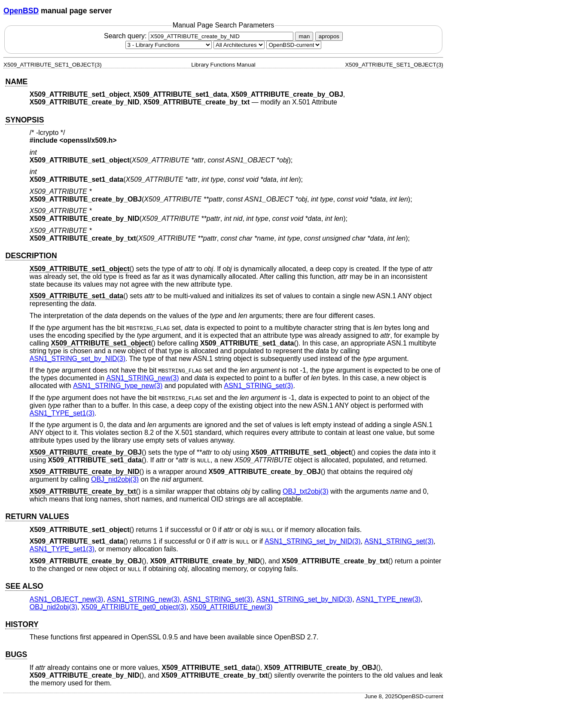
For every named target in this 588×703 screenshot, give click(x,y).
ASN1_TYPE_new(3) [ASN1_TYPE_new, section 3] (388, 599)
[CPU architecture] (239, 45)
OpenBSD (21, 11)
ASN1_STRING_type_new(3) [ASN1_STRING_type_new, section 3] (118, 386)
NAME (16, 82)
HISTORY (22, 624)
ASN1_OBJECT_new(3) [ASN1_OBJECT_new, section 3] (67, 599)
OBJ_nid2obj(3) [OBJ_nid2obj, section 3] (115, 479)
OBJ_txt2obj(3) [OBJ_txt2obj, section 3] (306, 491)
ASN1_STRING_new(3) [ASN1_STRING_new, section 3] (143, 378)
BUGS (16, 654)
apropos (329, 36)
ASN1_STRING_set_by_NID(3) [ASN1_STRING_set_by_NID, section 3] (78, 359)
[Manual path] (294, 45)
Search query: (200, 36)
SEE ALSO (24, 586)
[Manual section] (169, 45)
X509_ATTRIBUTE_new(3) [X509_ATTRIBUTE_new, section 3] (232, 607)
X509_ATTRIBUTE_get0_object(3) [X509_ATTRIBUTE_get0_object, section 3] (134, 607)
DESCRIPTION (31, 256)
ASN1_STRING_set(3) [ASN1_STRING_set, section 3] (259, 386)
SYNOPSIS (24, 120)
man (304, 36)
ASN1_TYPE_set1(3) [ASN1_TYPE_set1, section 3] (62, 413)
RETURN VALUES (37, 517)
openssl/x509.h (88, 140)
